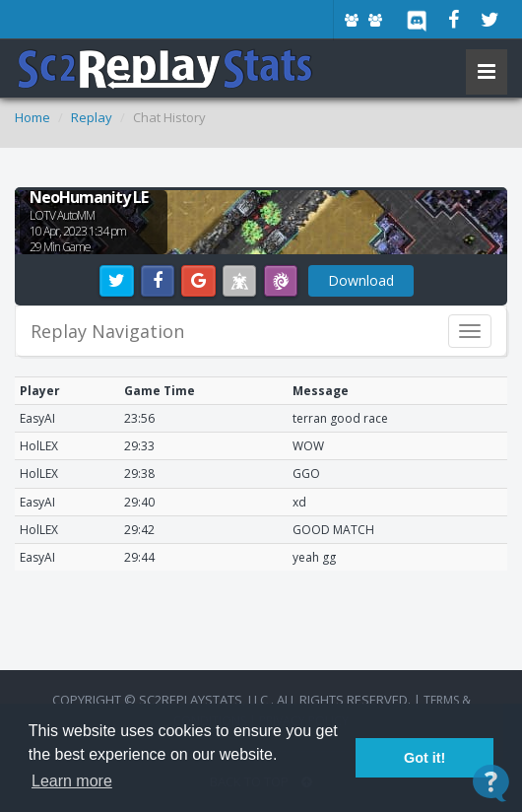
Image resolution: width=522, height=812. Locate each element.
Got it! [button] (424, 758)
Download (361, 280)
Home (33, 117)
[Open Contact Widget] (491, 783)
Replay (92, 117)
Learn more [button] (72, 781)
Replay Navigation (107, 331)
